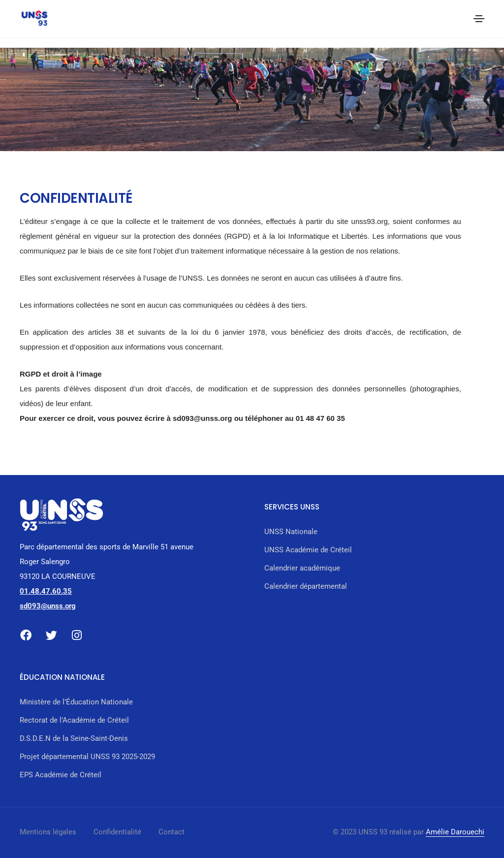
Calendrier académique (302, 568)
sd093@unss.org (48, 606)
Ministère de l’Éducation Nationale (76, 702)
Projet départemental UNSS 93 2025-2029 (87, 757)
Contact (172, 832)
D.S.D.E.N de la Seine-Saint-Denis (74, 738)
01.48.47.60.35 (46, 591)
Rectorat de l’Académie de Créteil (74, 720)
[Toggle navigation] (479, 19)
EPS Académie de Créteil (61, 775)
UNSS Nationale (291, 532)
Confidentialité (117, 832)
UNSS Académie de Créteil (308, 550)
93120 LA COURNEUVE (58, 576)
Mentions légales (48, 832)
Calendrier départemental (306, 586)
